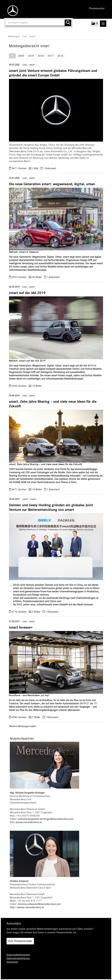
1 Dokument (50, 168)
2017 (51, 56)
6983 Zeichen (19, 717)
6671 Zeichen (19, 489)
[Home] (12, 11)
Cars (25, 36)
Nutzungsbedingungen (18, 955)
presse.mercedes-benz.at (29, 822)
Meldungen (14, 36)
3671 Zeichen (19, 168)
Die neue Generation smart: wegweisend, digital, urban (52, 184)
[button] (95, 24)
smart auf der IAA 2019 (27, 293)
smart (32, 36)
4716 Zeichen (19, 612)
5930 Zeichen (19, 386)
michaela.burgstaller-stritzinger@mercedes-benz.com (46, 819)
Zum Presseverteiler (20, 941)
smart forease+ (21, 627)
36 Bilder (37, 277)
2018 (41, 56)
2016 (60, 56)
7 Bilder (36, 717)
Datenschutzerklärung (18, 958)
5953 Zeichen (19, 277)
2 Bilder (36, 612)
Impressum (12, 962)
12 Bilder (37, 386)
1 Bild (35, 168)
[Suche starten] (68, 23)
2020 (21, 56)
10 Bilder (37, 489)
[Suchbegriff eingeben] (38, 23)
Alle (12, 56)
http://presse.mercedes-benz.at (27, 907)
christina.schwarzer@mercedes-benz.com (39, 904)
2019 (31, 56)
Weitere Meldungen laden (23, 726)
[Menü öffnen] (103, 24)
